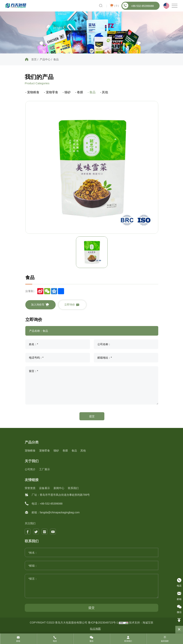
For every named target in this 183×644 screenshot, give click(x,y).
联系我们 (73, 488)
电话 (55, 641)
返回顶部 (165, 641)
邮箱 (18, 641)
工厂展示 (45, 469)
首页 (34, 59)
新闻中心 (59, 488)
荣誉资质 (30, 488)
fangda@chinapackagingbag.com (60, 512)
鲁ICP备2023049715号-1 (103, 623)
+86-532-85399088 (138, 6)
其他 (105, 92)
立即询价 (72, 305)
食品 (56, 59)
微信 (91, 641)
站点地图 (95, 629)
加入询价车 (40, 305)
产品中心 (45, 59)
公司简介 (30, 469)
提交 (92, 416)
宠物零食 (52, 92)
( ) (114, 6)
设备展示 (45, 488)
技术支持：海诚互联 (141, 623)
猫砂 (68, 92)
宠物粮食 (33, 92)
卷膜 (80, 92)
